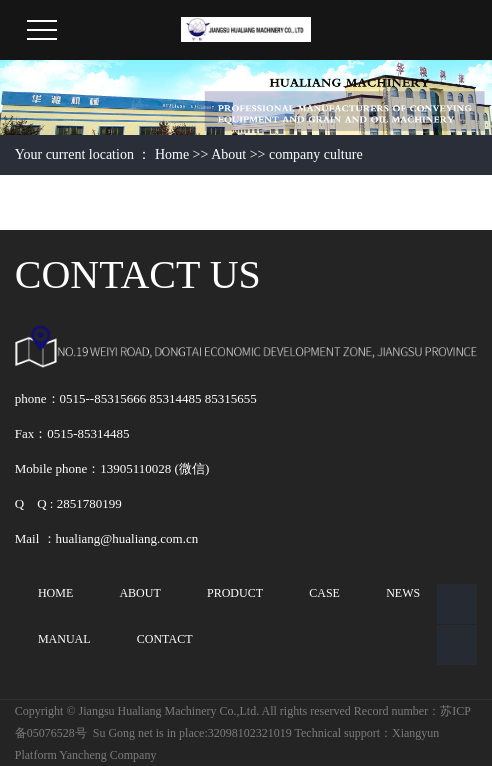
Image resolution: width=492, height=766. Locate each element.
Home (172, 154)
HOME (55, 593)
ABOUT (139, 593)
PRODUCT (235, 593)
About (228, 154)
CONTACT (165, 639)
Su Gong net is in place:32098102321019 (192, 733)
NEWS (403, 593)
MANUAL (64, 639)
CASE (324, 593)
